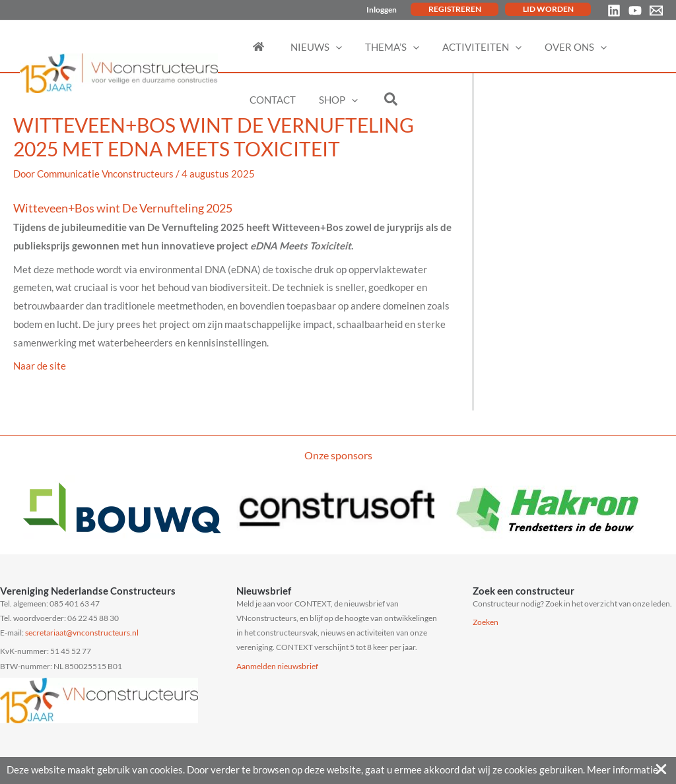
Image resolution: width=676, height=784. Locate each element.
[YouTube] (635, 11)
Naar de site (40, 366)
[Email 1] (656, 11)
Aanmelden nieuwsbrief (277, 666)
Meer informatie (623, 769)
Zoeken (486, 622)
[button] (329, 47)
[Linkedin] (614, 11)
